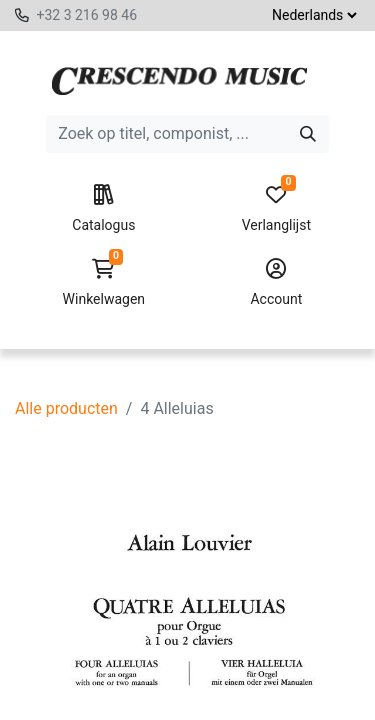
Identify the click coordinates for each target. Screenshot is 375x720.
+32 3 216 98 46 (86, 15)
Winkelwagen (103, 283)
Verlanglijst (276, 209)
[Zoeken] (308, 134)
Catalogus (103, 209)
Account (276, 283)
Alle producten (66, 408)
